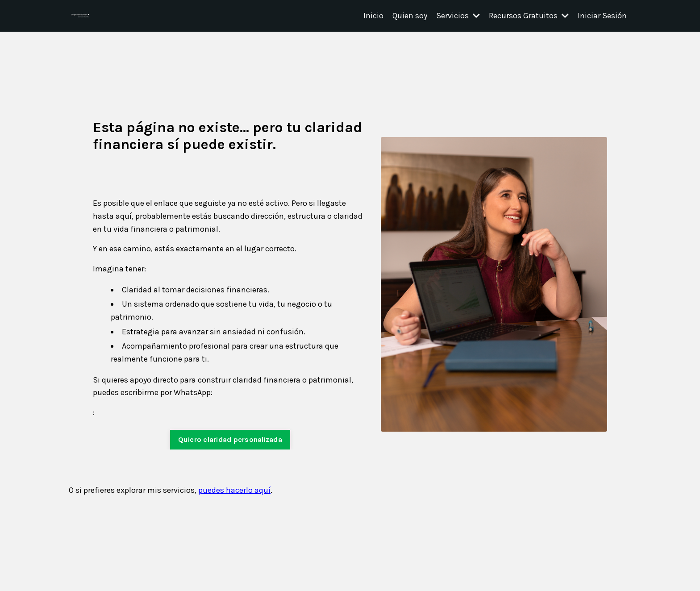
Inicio (373, 16)
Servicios (458, 16)
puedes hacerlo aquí (234, 490)
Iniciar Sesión (602, 16)
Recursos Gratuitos (529, 16)
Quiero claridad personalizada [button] (230, 439)
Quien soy (410, 16)
